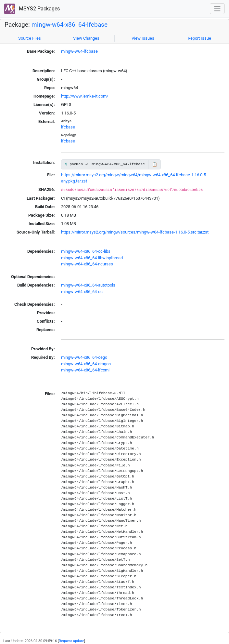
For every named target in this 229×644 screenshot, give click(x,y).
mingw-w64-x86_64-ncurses (87, 264)
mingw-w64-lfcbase (79, 51)
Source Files (30, 38)
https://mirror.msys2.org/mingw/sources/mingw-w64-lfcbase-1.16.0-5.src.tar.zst (135, 232)
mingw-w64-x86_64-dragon (86, 364)
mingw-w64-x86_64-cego (84, 357)
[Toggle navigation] (217, 9)
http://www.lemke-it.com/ (85, 96)
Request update (71, 641)
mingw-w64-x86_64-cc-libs (86, 251)
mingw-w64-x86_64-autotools (88, 285)
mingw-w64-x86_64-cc (82, 292)
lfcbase (68, 127)
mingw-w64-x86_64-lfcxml (85, 370)
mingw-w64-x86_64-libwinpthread (92, 258)
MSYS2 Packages (32, 9)
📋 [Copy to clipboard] (155, 164)
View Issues (143, 38)
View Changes (86, 38)
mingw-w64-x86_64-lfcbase (70, 25)
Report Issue (199, 38)
